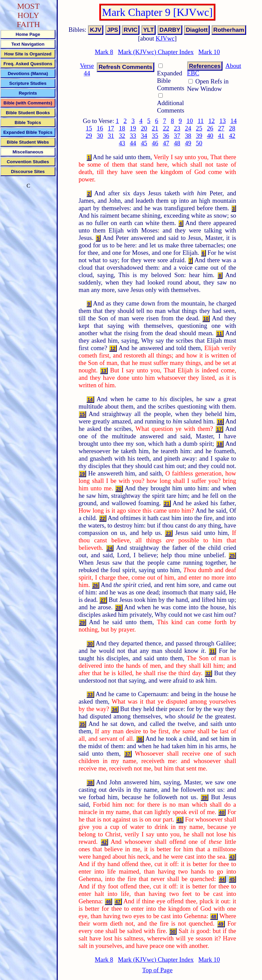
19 (133, 128)
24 (188, 128)
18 (122, 128)
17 (111, 128)
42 (232, 136)
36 (166, 136)
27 (221, 128)
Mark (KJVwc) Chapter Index (156, 52)
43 (122, 143)
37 (177, 136)
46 (155, 143)
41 (221, 136)
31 (111, 136)
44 (133, 143)
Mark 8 (104, 52)
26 (210, 128)
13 (223, 121)
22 (166, 128)
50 (199, 143)
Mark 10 (209, 52)
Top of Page (157, 970)
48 (177, 143)
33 (133, 136)
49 (188, 143)
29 (89, 136)
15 (89, 128)
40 (210, 136)
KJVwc (165, 38)
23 (177, 128)
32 (122, 136)
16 (100, 128)
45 (144, 143)
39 (199, 136)
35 (155, 136)
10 (190, 121)
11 (201, 121)
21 (155, 128)
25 (199, 128)
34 (144, 136)
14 (233, 121)
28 (232, 128)
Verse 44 (87, 69)
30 (100, 136)
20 (144, 128)
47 (166, 143)
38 (188, 136)
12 (212, 121)
